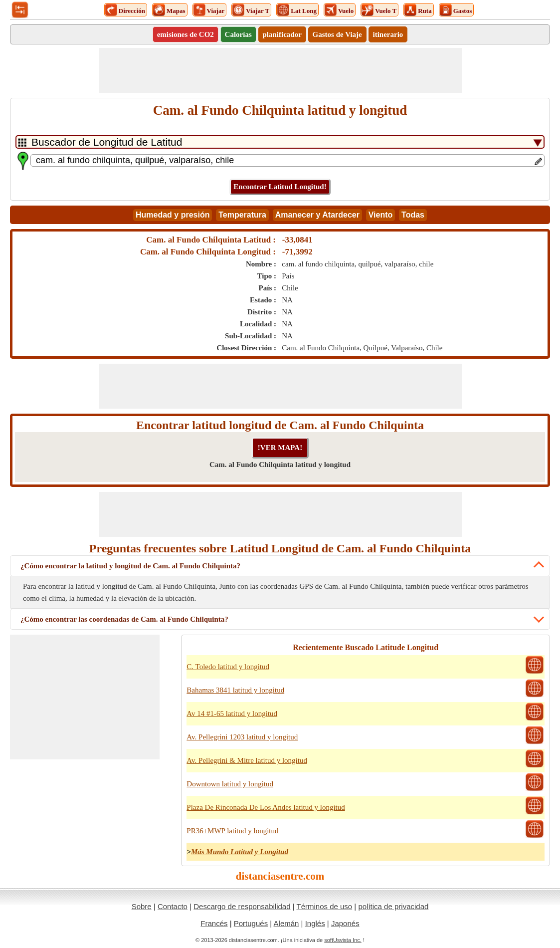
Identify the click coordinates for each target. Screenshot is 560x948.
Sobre (142, 906)
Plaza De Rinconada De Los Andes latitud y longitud (266, 807)
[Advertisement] (280, 70)
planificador (282, 34)
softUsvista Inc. (343, 940)
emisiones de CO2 (186, 34)
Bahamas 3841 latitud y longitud (235, 690)
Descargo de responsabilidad (242, 906)
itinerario (388, 34)
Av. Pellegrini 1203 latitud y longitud (242, 737)
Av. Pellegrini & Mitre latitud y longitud (247, 760)
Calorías (238, 34)
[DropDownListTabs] (280, 142)
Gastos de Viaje (337, 34)
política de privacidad (393, 906)
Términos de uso (324, 906)
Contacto (173, 906)
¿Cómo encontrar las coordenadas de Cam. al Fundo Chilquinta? (124, 619)
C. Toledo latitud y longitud (228, 667)
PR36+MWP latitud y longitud (232, 831)
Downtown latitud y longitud (230, 784)
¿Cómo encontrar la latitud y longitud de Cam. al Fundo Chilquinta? (130, 566)
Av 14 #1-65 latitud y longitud (232, 713)
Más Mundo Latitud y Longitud (240, 852)
